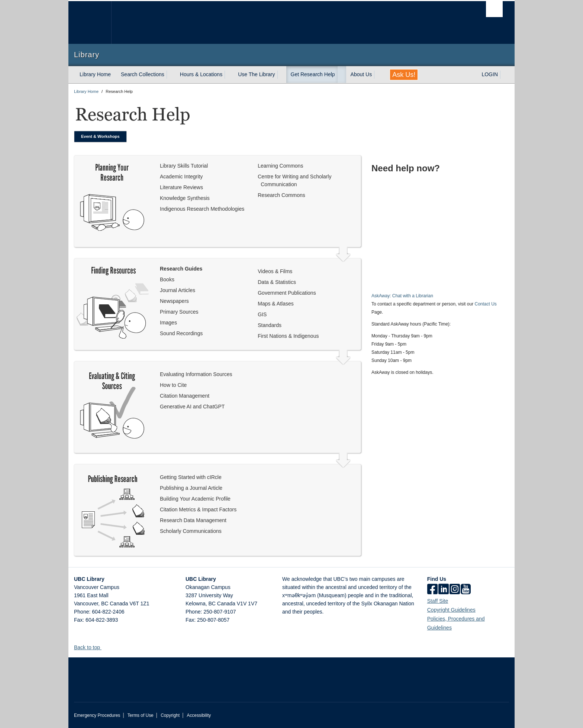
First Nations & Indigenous (288, 336)
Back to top (91, 647)
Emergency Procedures (97, 715)
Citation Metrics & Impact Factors (198, 509)
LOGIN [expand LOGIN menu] (490, 74)
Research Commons (281, 195)
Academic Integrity (181, 177)
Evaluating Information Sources (196, 374)
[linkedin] (444, 590)
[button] (104, 647)
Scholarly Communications (191, 531)
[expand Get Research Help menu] (342, 75)
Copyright (170, 715)
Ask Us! (404, 75)
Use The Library (256, 74)
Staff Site (438, 601)
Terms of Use (141, 715)
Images (168, 323)
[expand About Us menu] (379, 75)
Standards (270, 325)
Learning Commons (280, 166)
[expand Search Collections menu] (171, 75)
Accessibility (199, 715)
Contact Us (485, 304)
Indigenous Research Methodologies (202, 209)
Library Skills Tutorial (184, 166)
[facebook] (432, 590)
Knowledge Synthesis (185, 198)
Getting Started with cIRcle (191, 477)
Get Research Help (313, 74)
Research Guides (181, 269)
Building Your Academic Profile (195, 499)
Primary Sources (179, 312)
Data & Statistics (277, 282)
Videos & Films (275, 271)
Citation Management (185, 396)
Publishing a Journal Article (191, 488)
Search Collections (143, 74)
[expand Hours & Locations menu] (229, 75)
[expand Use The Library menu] (282, 75)
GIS (262, 314)
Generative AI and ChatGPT (192, 407)
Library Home (95, 74)
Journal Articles (178, 290)
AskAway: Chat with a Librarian (402, 296)
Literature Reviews (181, 187)
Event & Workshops (100, 136)
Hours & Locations (201, 74)
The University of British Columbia (90, 22)
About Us (361, 74)
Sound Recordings (181, 333)
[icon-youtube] (466, 590)
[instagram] (455, 590)
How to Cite (173, 385)
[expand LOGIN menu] (505, 75)
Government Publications (287, 293)
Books (167, 279)
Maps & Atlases (276, 304)
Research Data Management (193, 520)
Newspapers (174, 301)
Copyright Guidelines (451, 610)
